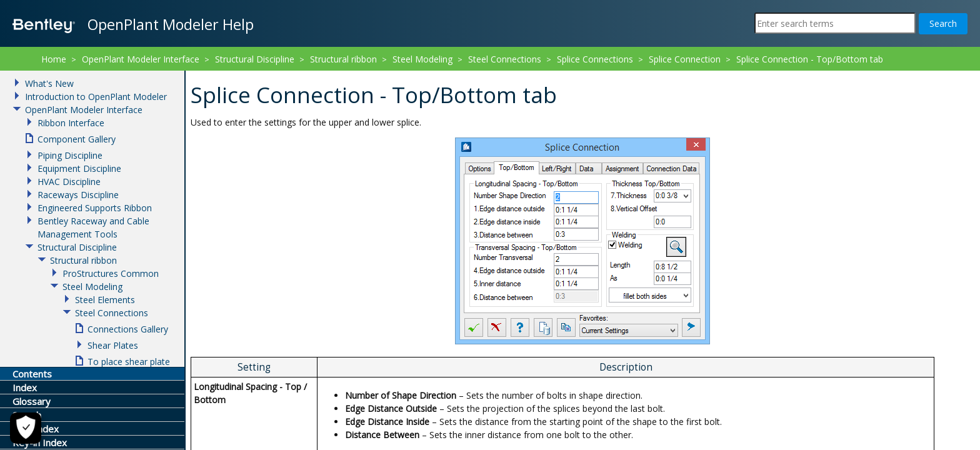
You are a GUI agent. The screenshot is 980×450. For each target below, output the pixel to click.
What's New (49, 83)
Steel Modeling (422, 59)
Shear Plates (113, 345)
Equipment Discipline (79, 168)
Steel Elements (105, 300)
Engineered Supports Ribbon (95, 208)
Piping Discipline (70, 155)
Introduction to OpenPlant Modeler (96, 97)
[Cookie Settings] (26, 428)
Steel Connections (505, 59)
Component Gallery (77, 139)
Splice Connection (685, 59)
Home (54, 59)
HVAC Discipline (69, 182)
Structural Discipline (255, 59)
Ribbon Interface (71, 123)
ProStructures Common (111, 273)
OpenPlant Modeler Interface (141, 59)
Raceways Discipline (78, 195)
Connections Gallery (128, 329)
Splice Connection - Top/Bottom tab (810, 59)
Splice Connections (595, 59)
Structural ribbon (343, 59)
